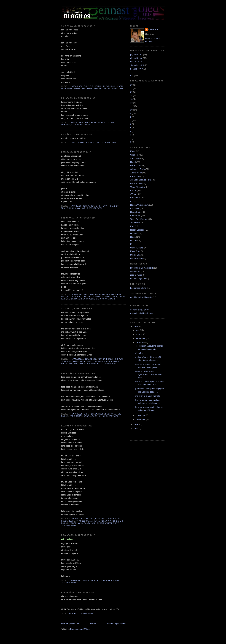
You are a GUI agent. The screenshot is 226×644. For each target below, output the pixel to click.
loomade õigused (138, 279)
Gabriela (73, 613)
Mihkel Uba (83, 143)
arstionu (153, 30)
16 (69, 519)
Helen (98, 86)
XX (105, 88)
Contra (101, 359)
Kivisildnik (113, 521)
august (139, 334)
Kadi (108, 414)
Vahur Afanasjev (138, 187)
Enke (86, 86)
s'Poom (82, 364)
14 (69, 295)
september (141, 338)
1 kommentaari (108, 143)
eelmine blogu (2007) (140, 310)
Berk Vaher (89, 206)
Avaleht (93, 623)
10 (69, 414)
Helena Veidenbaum (140, 205)
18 (132, 85)
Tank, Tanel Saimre (139, 219)
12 (132, 103)
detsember (141, 419)
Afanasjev (89, 295)
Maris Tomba (112, 361)
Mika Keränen (137, 258)
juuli (138, 330)
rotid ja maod (136, 275)
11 (69, 86)
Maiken (77, 88)
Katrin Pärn (136, 216)
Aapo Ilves (77, 86)
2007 (136, 327)
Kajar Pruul (108, 581)
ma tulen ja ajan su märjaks (148, 396)
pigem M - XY (137, 55)
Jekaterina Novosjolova (141, 180)
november (141, 415)
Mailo (77, 299)
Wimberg (98, 88)
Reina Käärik (136, 212)
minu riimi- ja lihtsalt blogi (142, 313)
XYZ (84, 208)
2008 (136, 424)
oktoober (67, 539)
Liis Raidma (67, 88)
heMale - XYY (137, 69)
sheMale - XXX (137, 65)
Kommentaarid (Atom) (80, 629)
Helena (106, 86)
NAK (84, 88)
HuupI (113, 86)
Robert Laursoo (138, 230)
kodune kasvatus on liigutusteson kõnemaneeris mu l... (149, 375)
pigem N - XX (137, 58)
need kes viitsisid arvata (141, 297)
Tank (113, 123)
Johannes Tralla (102, 297)
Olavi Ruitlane (137, 248)
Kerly (74, 143)
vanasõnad (136, 271)
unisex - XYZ (136, 62)
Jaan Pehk (87, 297)
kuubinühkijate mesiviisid (142, 268)
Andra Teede (77, 123)
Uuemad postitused (70, 623)
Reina (90, 88)
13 (132, 99)
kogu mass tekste (139, 288)
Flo (92, 86)
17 (132, 88)
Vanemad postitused (116, 623)
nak (132, 75)
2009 (136, 429)
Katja (120, 86)
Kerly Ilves (135, 176)
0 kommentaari (115, 88)
